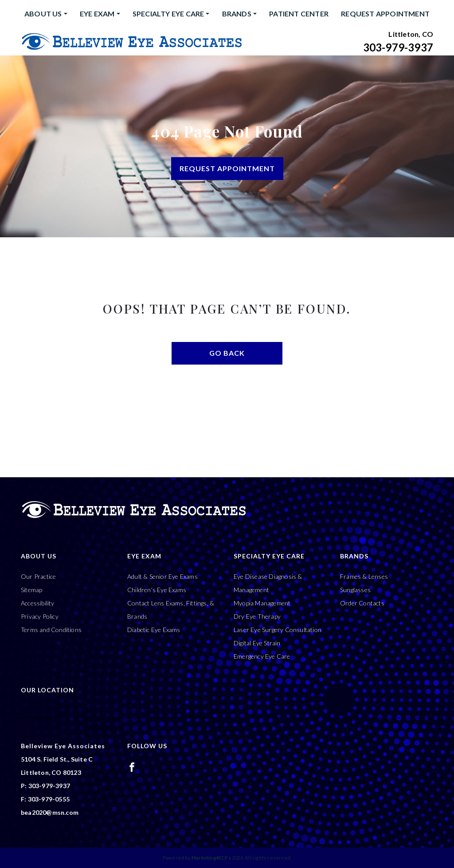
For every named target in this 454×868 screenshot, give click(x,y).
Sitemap (31, 590)
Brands (237, 14)
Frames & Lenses (364, 576)
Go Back (227, 353)
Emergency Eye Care (262, 656)
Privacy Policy (40, 616)
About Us (43, 14)
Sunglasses (355, 590)
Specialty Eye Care (168, 14)
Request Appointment (385, 14)
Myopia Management (262, 603)
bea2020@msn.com (50, 812)
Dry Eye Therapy (257, 616)
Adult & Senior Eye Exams (162, 576)
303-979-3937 (398, 47)
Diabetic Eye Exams (154, 630)
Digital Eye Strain (257, 643)
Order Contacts (362, 603)
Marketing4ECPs (211, 858)
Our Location (47, 690)
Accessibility (38, 603)
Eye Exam (97, 14)
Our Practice (38, 576)
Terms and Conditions (51, 630)
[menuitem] (46, 14)
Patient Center (299, 14)
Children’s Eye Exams (157, 590)
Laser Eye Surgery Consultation (278, 630)
